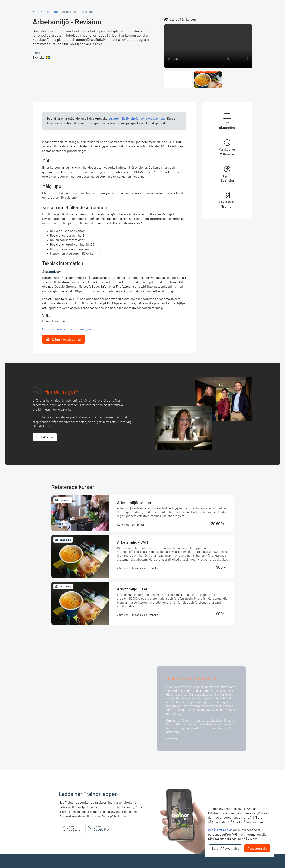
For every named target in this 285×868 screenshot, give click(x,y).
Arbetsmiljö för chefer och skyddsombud (137, 118)
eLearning (51, 12)
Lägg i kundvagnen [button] (64, 339)
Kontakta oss (45, 437)
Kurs (36, 12)
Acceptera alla (257, 848)
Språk (36, 53)
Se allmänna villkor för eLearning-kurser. (70, 329)
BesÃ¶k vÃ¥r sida (220, 830)
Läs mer (172, 739)
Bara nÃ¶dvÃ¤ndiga (226, 848)
